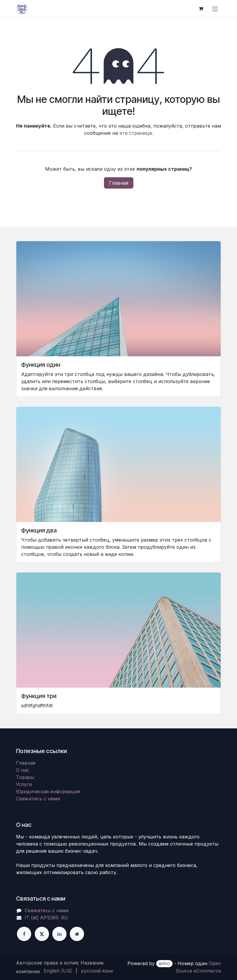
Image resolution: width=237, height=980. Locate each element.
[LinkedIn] (59, 934)
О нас (23, 770)
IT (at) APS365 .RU (46, 918)
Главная (119, 183)
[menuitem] (58, 971)
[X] (42, 934)
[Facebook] (24, 934)
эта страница (136, 133)
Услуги (24, 784)
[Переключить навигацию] (215, 9)
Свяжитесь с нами (38, 799)
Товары (25, 777)
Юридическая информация (48, 791)
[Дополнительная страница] (77, 934)
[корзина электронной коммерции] (201, 9)
